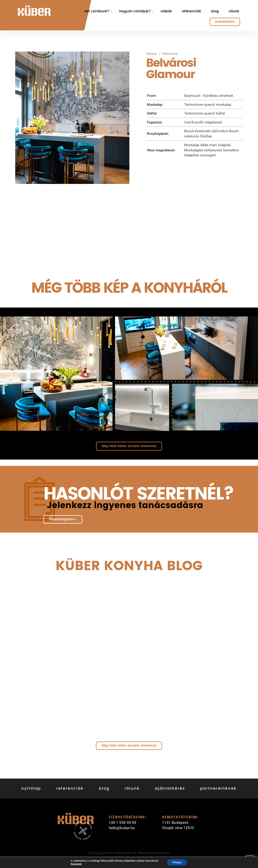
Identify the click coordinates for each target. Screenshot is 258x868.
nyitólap (31, 788)
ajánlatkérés (170, 788)
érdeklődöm (225, 22)
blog (215, 11)
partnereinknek (218, 788)
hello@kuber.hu (122, 828)
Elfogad (177, 862)
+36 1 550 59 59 (122, 822)
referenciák (192, 11)
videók (166, 11)
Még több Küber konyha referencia (129, 446)
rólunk (234, 11)
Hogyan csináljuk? (135, 11)
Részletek (76, 864)
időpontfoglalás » (63, 519)
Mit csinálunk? (97, 11)
